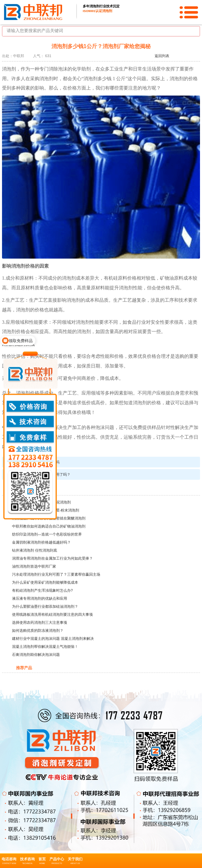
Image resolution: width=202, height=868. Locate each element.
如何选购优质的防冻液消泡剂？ (38, 630)
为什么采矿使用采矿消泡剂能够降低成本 (45, 582)
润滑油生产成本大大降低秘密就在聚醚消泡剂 (49, 518)
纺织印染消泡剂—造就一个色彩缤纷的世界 (47, 534)
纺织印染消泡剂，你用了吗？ (47, 474)
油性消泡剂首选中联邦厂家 (34, 566)
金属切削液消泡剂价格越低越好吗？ (41, 542)
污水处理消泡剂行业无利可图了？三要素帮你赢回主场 (56, 574)
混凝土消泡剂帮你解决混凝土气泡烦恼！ (45, 646)
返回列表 (162, 56)
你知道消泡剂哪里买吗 (41, 462)
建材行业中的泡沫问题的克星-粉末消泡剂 (46, 510)
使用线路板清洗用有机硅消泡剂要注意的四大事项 (52, 614)
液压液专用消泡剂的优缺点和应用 (40, 598)
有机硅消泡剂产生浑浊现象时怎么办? (42, 590)
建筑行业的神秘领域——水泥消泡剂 (41, 502)
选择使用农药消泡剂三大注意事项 (40, 622)
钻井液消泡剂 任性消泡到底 (35, 550)
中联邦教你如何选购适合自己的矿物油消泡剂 (49, 526)
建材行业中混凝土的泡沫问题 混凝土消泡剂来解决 (53, 638)
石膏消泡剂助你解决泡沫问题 (36, 655)
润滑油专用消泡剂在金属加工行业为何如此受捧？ (52, 558)
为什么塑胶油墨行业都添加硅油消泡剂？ (45, 606)
